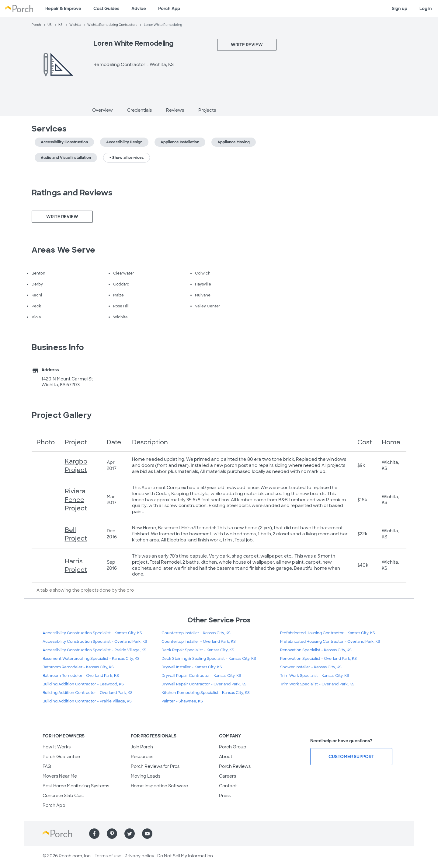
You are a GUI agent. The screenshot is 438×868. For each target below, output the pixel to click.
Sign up (400, 9)
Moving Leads (146, 776)
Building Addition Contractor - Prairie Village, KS (87, 701)
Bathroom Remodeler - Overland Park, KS (81, 676)
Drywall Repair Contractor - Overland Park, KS (204, 684)
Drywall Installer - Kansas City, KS (192, 667)
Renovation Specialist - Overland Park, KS (318, 659)
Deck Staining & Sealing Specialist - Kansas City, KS (209, 659)
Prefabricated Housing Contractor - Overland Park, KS (330, 642)
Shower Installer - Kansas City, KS (311, 667)
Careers (228, 776)
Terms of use (108, 856)
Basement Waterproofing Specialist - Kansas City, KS (91, 659)
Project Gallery (62, 415)
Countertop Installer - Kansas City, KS (196, 633)
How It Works (57, 747)
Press (225, 796)
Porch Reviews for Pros (155, 766)
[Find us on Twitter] (130, 834)
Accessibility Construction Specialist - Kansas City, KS (92, 633)
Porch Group (233, 747)
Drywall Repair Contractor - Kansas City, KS (201, 676)
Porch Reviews (235, 766)
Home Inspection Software (159, 786)
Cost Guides (106, 9)
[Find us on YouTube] (147, 834)
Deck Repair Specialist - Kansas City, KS (198, 650)
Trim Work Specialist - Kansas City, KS (315, 676)
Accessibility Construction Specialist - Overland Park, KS (95, 642)
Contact (228, 786)
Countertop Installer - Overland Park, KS (199, 642)
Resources (142, 757)
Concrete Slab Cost (63, 796)
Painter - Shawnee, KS (182, 701)
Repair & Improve (63, 9)
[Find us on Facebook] (94, 834)
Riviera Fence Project (76, 500)
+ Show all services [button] (127, 158)
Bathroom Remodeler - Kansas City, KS (78, 667)
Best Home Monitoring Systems (76, 786)
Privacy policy (139, 856)
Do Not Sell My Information (185, 856)
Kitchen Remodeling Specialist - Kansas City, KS (206, 693)
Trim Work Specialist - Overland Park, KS (317, 684)
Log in (426, 9)
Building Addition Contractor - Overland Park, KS (88, 693)
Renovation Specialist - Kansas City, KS (316, 650)
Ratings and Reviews (72, 193)
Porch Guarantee (61, 757)
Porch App (169, 9)
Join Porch (142, 747)
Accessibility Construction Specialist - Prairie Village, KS (94, 650)
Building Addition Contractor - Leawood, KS (83, 684)
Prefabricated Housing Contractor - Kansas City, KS (328, 633)
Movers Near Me (60, 776)
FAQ (47, 766)
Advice (139, 9)
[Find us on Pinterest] (112, 834)
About (226, 757)
